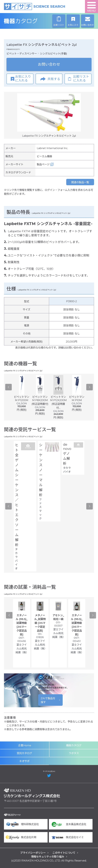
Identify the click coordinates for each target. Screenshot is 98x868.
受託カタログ (24, 753)
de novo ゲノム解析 (67, 454)
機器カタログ (32, 21)
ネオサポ (24, 761)
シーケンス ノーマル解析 (41, 470)
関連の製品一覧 (80, 182)
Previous (8, 387)
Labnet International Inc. (52, 148)
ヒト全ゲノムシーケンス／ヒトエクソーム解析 (17, 495)
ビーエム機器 (44, 156)
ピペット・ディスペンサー (22, 54)
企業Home (25, 745)
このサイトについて (64, 853)
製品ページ (43, 164)
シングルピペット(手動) (53, 54)
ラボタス (74, 753)
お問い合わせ (49, 64)
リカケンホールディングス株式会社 (32, 793)
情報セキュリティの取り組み (48, 857)
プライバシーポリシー (33, 853)
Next (90, 387)
